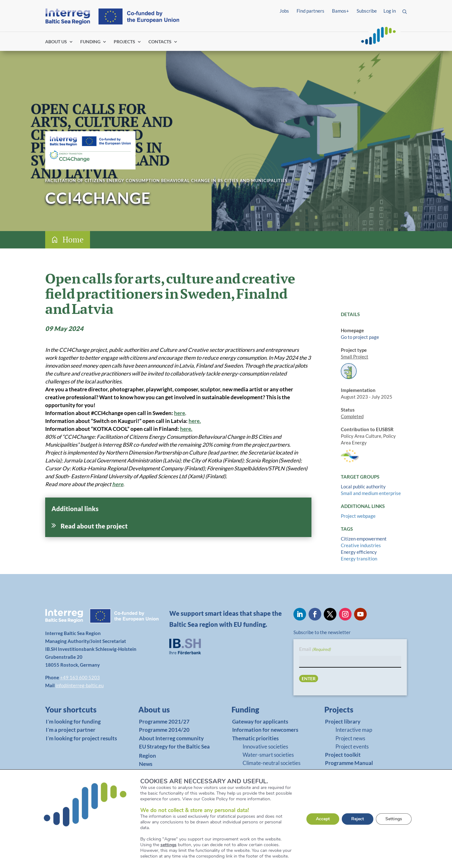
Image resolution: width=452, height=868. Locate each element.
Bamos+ (341, 11)
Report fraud (160, 857)
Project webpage (358, 516)
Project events (352, 746)
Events (147, 772)
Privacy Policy (85, 857)
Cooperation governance (271, 771)
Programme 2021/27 (164, 721)
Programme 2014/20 (164, 730)
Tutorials (243, 796)
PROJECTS (124, 42)
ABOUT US (56, 42)
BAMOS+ (244, 804)
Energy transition (359, 559)
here (180, 413)
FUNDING (90, 42)
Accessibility (124, 857)
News (146, 764)
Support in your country (261, 813)
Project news (350, 738)
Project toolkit (343, 755)
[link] (78, 711)
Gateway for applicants (260, 721)
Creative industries (361, 545)
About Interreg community (171, 738)
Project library (343, 721)
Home (73, 239)
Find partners (310, 11)
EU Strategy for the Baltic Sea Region (174, 751)
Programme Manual (256, 780)
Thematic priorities (255, 738)
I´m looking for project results (81, 738)
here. (195, 421)
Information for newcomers (265, 730)
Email (315, 649)
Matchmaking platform (260, 788)
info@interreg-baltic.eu (80, 685)
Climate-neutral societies (271, 763)
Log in (390, 11)
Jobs (284, 11)
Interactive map (354, 730)
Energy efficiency (359, 552)
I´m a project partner (71, 730)
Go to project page (360, 337)
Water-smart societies (268, 755)
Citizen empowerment (364, 539)
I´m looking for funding (73, 721)
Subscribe (367, 11)
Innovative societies (265, 746)
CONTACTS (160, 42)
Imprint (53, 857)
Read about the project (94, 526)
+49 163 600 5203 (80, 677)
